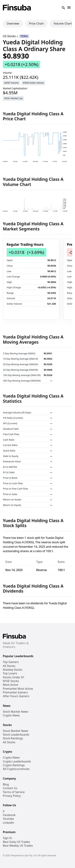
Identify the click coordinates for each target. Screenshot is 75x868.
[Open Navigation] (69, 8)
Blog (6, 784)
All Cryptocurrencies (16, 769)
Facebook (9, 815)
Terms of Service (14, 792)
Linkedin (9, 823)
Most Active (11, 685)
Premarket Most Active (18, 689)
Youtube (8, 819)
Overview (13, 23)
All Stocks (9, 666)
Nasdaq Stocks (13, 670)
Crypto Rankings (14, 765)
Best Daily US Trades (16, 842)
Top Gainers (11, 662)
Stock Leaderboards (16, 735)
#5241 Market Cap (13, 98)
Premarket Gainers (15, 692)
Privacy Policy (12, 796)
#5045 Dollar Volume (33, 83)
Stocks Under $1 (14, 677)
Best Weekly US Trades (18, 846)
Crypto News (11, 715)
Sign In (7, 838)
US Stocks (9, 36)
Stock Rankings (13, 738)
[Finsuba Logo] (17, 8)
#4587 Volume (11, 83)
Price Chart (36, 23)
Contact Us (10, 788)
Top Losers (10, 673)
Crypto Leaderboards (17, 762)
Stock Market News (16, 712)
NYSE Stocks (11, 681)
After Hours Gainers (16, 696)
